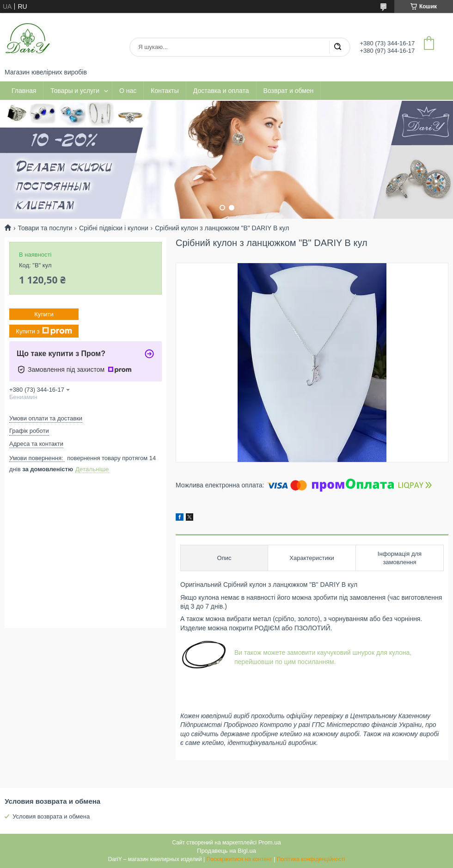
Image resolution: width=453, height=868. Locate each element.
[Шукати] (337, 47)
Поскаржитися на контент (239, 859)
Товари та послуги (45, 228)
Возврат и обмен (289, 91)
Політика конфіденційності (311, 859)
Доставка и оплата (221, 91)
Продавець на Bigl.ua (226, 851)
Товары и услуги (75, 91)
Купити (44, 314)
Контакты (165, 91)
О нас (128, 91)
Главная (24, 91)
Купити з (44, 331)
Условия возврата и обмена (51, 816)
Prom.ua (270, 842)
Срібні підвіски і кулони (114, 228)
